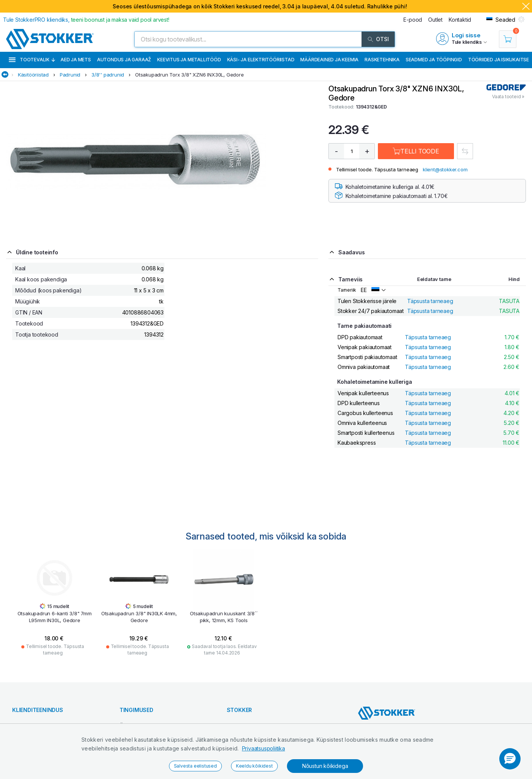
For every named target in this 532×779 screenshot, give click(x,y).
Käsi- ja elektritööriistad (261, 60)
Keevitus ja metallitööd (189, 60)
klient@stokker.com (445, 169)
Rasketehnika (382, 60)
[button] (510, 759)
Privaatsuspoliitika (264, 748)
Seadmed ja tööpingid (434, 60)
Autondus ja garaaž (124, 60)
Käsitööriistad (33, 75)
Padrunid (70, 75)
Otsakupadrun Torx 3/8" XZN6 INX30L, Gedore (190, 75)
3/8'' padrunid (108, 75)
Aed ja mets (76, 60)
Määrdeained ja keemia (329, 60)
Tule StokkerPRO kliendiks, (86, 20)
